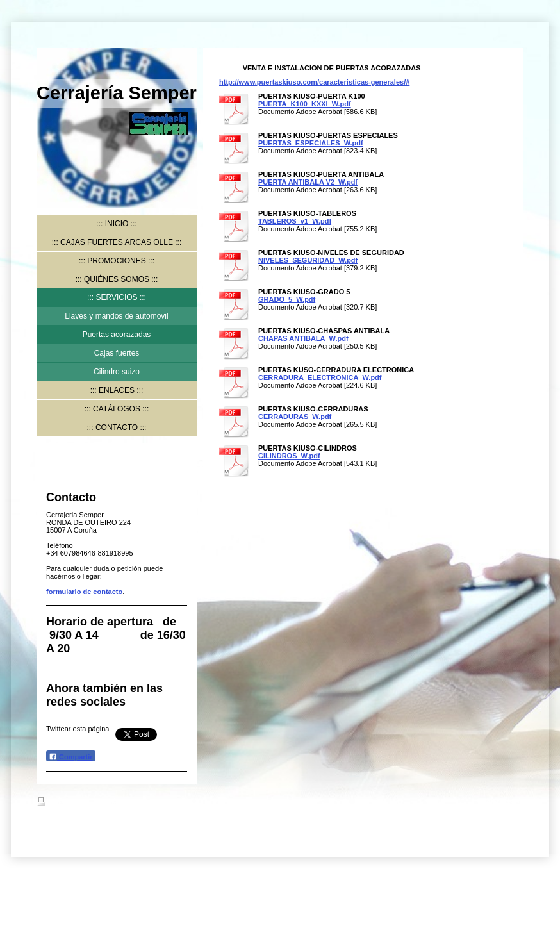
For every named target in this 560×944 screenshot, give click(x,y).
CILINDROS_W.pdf (289, 456)
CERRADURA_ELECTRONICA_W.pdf (320, 377)
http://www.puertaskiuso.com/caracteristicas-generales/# (314, 82)
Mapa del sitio (152, 804)
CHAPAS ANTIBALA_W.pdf (303, 338)
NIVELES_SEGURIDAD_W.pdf (308, 260)
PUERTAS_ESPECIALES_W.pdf (311, 143)
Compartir (71, 757)
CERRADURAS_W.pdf (295, 417)
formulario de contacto (84, 592)
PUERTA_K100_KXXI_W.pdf (305, 104)
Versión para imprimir (80, 804)
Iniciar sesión (501, 802)
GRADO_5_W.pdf (287, 299)
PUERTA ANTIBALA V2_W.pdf (308, 182)
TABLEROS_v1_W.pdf (295, 221)
